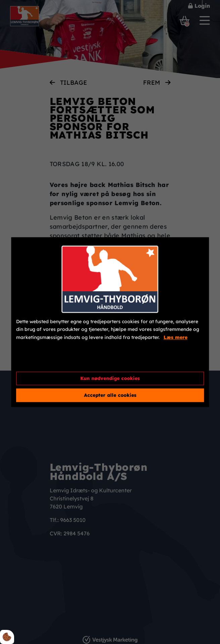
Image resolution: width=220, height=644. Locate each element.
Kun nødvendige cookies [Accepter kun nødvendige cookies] (110, 378)
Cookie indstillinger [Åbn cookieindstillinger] (40, 361)
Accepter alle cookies (110, 395)
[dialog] (110, 322)
